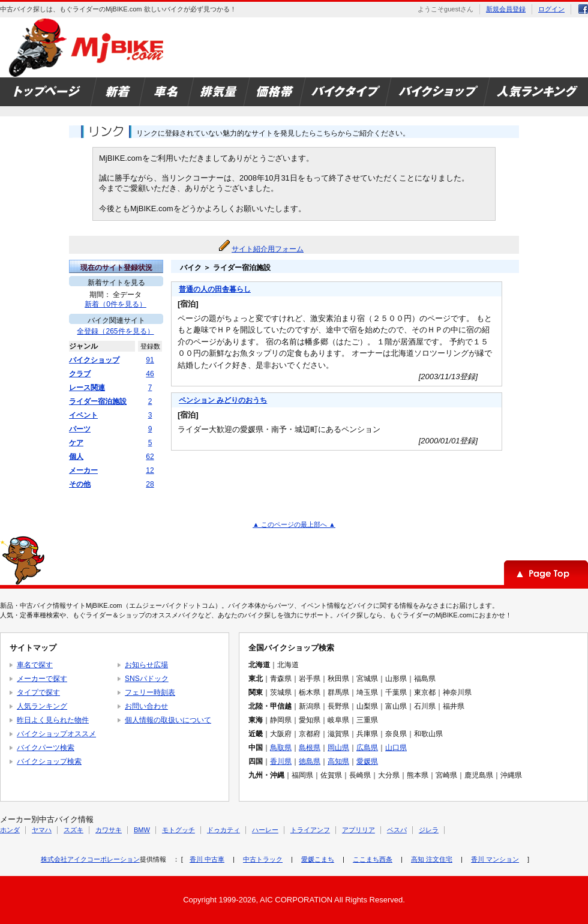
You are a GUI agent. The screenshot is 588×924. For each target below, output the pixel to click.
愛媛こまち (318, 859)
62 (150, 457)
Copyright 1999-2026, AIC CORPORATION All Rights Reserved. (294, 900)
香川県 (281, 761)
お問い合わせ (146, 706)
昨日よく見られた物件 (53, 720)
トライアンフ (310, 830)
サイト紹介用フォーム (268, 249)
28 (150, 484)
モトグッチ (178, 830)
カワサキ (109, 830)
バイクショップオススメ (56, 734)
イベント (83, 415)
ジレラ (429, 830)
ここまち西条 (373, 859)
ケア (76, 443)
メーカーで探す (42, 679)
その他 (80, 484)
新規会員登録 (506, 9)
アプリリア (358, 830)
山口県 (396, 748)
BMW (142, 830)
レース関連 (87, 388)
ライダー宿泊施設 (98, 401)
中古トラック (263, 859)
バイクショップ (94, 360)
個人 (76, 457)
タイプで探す (38, 692)
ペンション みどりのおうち (223, 400)
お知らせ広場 (146, 665)
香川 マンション (495, 859)
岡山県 (338, 748)
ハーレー (265, 830)
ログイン (551, 9)
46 (150, 374)
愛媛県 (367, 761)
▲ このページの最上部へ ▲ (294, 524)
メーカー (83, 470)
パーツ (80, 429)
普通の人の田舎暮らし (215, 289)
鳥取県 (281, 748)
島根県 (310, 748)
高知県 (338, 761)
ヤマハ (42, 830)
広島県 (367, 748)
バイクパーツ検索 (46, 748)
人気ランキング (42, 706)
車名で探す (35, 665)
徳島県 (310, 761)
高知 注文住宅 (432, 859)
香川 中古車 (207, 859)
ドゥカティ (223, 830)
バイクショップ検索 (49, 761)
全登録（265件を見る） (115, 331)
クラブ (80, 374)
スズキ (73, 830)
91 (150, 360)
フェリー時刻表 (150, 692)
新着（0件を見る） (115, 304)
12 (150, 470)
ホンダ (10, 830)
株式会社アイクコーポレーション (90, 859)
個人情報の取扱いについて (168, 720)
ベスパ (397, 830)
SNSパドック (147, 679)
